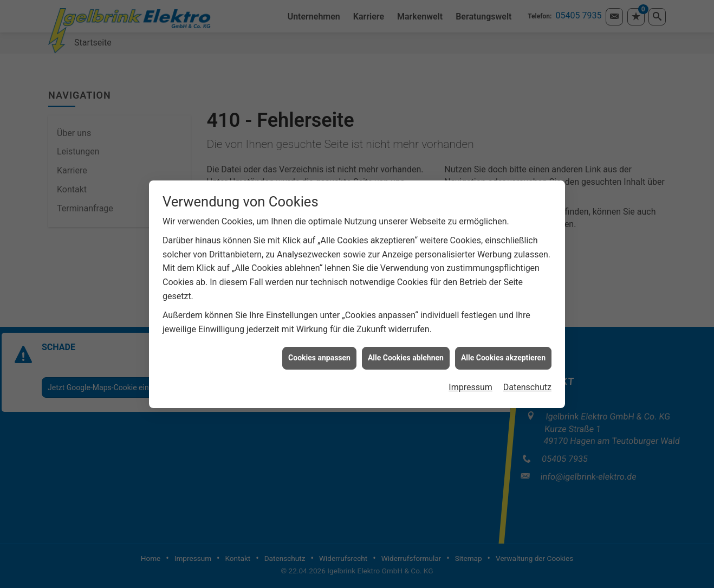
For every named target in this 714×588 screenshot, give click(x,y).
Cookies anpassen (319, 356)
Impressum (470, 385)
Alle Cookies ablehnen (406, 356)
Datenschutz (527, 385)
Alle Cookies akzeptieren (503, 356)
